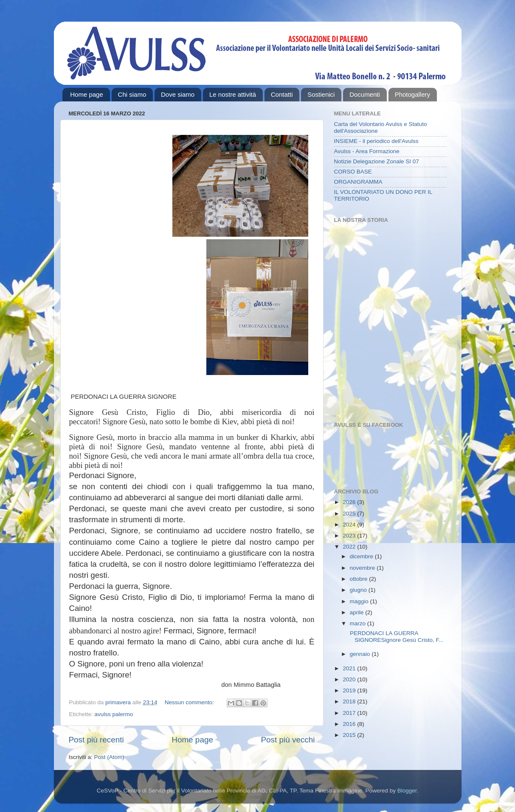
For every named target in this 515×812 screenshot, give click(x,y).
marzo (359, 623)
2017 (350, 713)
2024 (350, 525)
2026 (350, 502)
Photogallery (412, 94)
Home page (87, 94)
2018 (350, 701)
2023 (350, 536)
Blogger (407, 791)
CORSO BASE (353, 172)
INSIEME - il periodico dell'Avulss (376, 141)
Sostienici (321, 94)
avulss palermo (114, 714)
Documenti (365, 94)
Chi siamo (132, 94)
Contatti (282, 94)
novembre (363, 568)
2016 (350, 724)
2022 (350, 547)
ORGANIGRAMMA (358, 182)
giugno (359, 590)
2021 (350, 668)
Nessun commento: (190, 702)
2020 (350, 679)
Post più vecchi (288, 740)
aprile (358, 612)
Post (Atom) (109, 757)
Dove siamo (178, 94)
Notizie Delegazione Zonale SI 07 (377, 161)
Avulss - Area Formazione (367, 151)
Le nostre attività (233, 94)
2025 (350, 514)
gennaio (361, 654)
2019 (350, 690)
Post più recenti (96, 740)
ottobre (360, 579)
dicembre (362, 556)
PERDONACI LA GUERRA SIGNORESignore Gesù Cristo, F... (396, 637)
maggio (360, 601)
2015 (350, 735)
